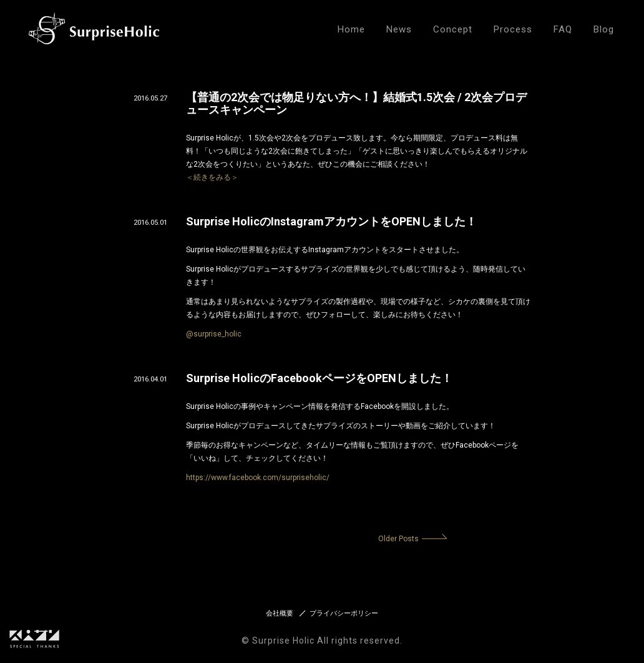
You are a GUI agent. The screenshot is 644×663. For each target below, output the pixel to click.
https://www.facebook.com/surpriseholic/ (258, 478)
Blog (604, 29)
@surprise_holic (214, 334)
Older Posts (398, 539)
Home (351, 29)
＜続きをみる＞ (212, 177)
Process (513, 29)
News (399, 29)
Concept (453, 29)
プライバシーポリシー (344, 613)
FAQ (563, 29)
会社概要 (280, 613)
